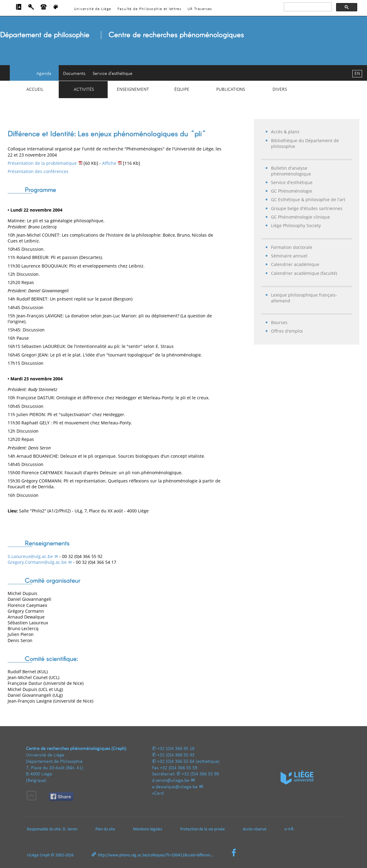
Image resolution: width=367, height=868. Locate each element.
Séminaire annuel (289, 256)
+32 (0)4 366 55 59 (179, 768)
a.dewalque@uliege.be (175, 787)
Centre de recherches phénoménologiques (176, 34)
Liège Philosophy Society (296, 225)
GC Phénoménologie (292, 191)
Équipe (182, 90)
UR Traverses (200, 9)
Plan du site (105, 829)
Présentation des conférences (38, 171)
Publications (231, 90)
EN (357, 74)
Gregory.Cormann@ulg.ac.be (37, 562)
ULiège (33, 855)
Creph (45, 855)
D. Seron (70, 829)
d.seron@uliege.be (171, 781)
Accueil (35, 90)
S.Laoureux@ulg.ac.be (30, 556)
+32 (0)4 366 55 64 (176, 762)
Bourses (279, 322)
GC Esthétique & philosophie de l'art (308, 199)
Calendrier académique (295, 264)
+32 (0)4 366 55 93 (176, 755)
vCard (158, 793)
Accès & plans (285, 132)
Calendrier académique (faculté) (304, 273)
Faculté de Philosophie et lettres (149, 9)
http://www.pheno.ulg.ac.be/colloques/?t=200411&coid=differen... (156, 855)
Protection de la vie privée (202, 829)
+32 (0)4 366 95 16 (176, 749)
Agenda (44, 74)
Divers (280, 90)
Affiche (109, 163)
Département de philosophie (45, 34)
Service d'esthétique (113, 74)
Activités (84, 90)
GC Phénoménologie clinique (300, 217)
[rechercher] (307, 7)
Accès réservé (255, 829)
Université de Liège (93, 9)
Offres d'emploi (287, 331)
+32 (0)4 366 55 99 (200, 774)
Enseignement (133, 90)
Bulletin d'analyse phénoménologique (291, 171)
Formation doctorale (292, 247)
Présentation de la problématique (42, 163)
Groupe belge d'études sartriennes (307, 208)
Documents (74, 74)
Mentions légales (148, 829)
